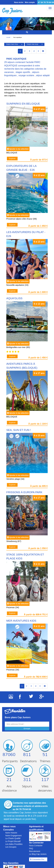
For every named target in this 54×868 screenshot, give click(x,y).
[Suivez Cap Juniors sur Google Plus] (42, 698)
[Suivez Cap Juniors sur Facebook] (20, 698)
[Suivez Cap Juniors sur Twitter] (31, 697)
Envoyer (27, 729)
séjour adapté (43, 75)
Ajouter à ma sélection (19, 149)
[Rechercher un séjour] (27, 32)
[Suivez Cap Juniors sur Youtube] (11, 698)
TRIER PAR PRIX (12, 44)
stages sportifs (23, 72)
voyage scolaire (26, 75)
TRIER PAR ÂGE (32, 44)
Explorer (12, 158)
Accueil (8, 37)
